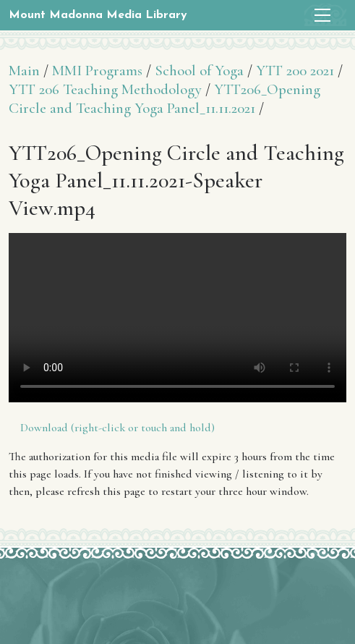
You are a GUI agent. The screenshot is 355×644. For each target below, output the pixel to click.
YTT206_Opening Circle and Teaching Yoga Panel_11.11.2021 (164, 99)
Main (24, 71)
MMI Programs (97, 71)
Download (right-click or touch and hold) (117, 428)
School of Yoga (199, 71)
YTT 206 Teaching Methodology (105, 89)
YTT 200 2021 (295, 71)
